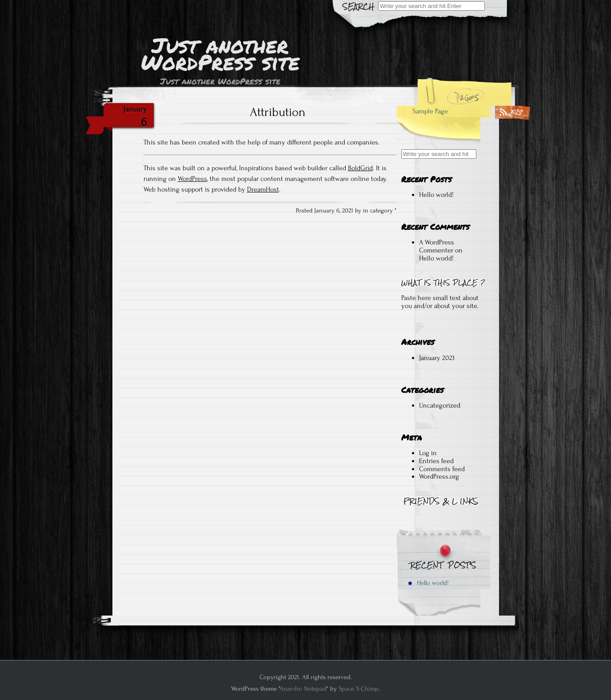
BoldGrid (360, 168)
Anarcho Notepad (303, 689)
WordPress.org (439, 476)
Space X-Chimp (359, 689)
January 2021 (437, 358)
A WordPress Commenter (437, 246)
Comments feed (442, 469)
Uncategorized (440, 405)
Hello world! (436, 195)
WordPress (192, 179)
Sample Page (430, 111)
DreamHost (263, 189)
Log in (428, 453)
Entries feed (436, 461)
